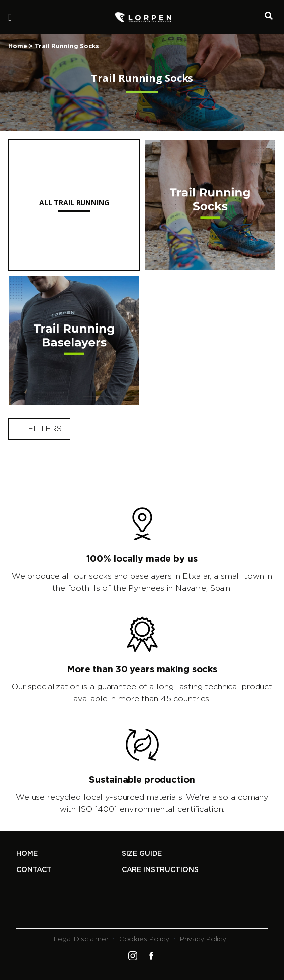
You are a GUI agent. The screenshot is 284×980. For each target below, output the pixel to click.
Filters (39, 429)
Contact (34, 870)
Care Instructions (160, 870)
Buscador (269, 14)
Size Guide (142, 854)
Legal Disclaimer (81, 939)
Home (18, 46)
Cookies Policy (144, 939)
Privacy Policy (203, 939)
